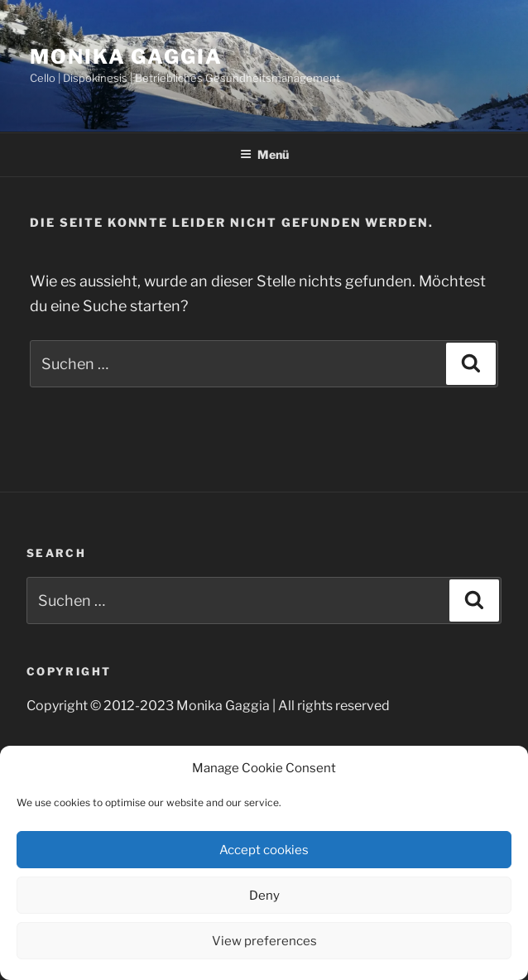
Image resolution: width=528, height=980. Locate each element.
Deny (264, 896)
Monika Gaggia (126, 57)
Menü (264, 154)
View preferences (264, 941)
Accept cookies (264, 850)
